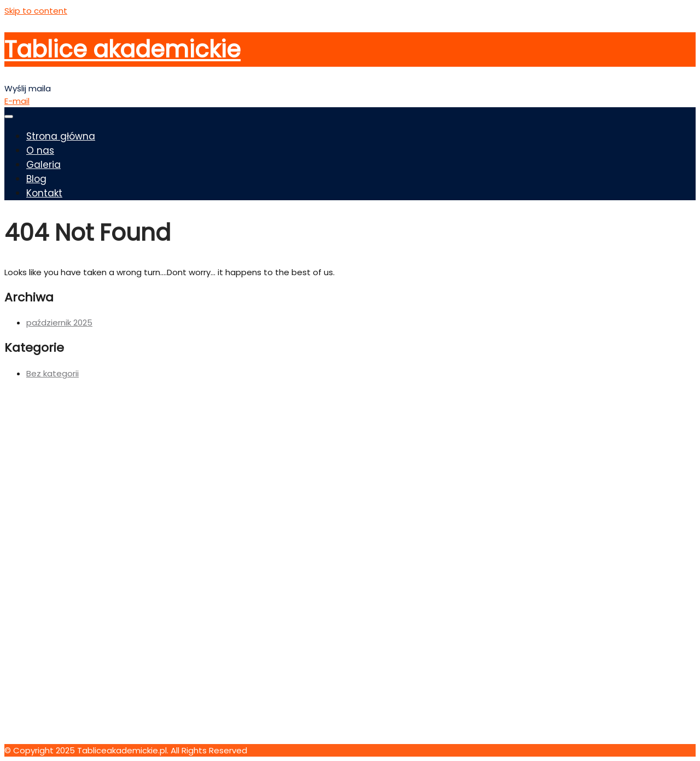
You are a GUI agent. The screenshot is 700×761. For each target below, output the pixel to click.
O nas (40, 150)
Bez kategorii (52, 373)
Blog (36, 179)
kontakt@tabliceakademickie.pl (68, 738)
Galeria (43, 165)
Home (39, 568)
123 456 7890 (30, 713)
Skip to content (36, 11)
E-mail (17, 101)
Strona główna (61, 136)
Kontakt (44, 193)
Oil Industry (48, 507)
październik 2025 (59, 323)
